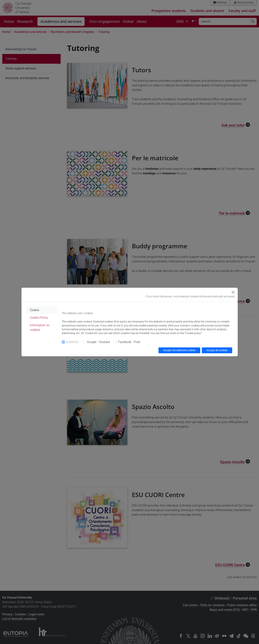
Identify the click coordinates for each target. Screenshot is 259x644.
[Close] (233, 292)
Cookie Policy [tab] (39, 318)
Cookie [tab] (34, 310)
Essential (72, 342)
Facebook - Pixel (129, 342)
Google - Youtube (98, 342)
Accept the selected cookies (179, 350)
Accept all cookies (217, 350)
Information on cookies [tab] (40, 328)
